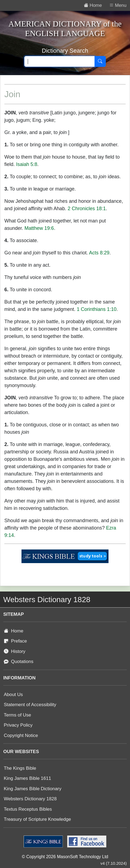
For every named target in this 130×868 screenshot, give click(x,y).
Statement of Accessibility (30, 705)
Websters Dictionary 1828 (30, 799)
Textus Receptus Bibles (28, 809)
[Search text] (59, 61)
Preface (15, 641)
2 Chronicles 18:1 (87, 209)
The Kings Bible (20, 768)
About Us (13, 695)
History (15, 651)
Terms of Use (17, 715)
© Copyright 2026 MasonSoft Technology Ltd (65, 857)
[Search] (100, 61)
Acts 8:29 (99, 253)
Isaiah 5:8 (27, 164)
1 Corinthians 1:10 (97, 309)
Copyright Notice (21, 735)
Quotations (19, 662)
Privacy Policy (18, 725)
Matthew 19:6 (39, 228)
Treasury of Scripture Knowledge (37, 819)
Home (14, 631)
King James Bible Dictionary (33, 789)
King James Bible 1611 (27, 778)
